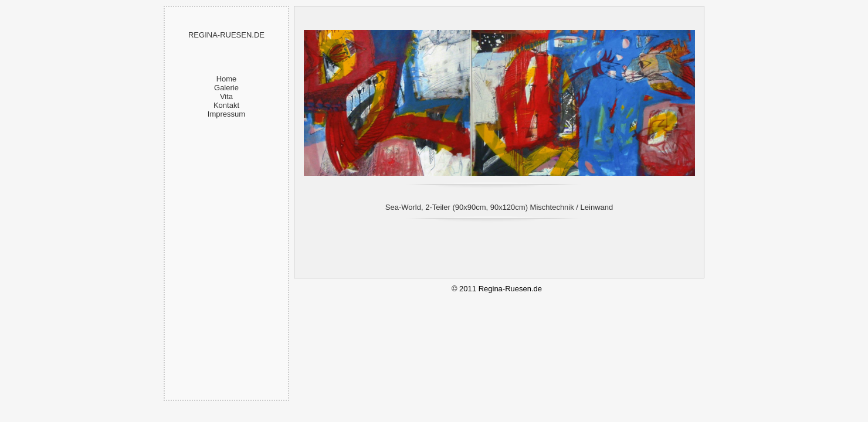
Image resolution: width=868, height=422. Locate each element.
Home (227, 79)
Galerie (226, 88)
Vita (226, 96)
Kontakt (226, 105)
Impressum (226, 114)
